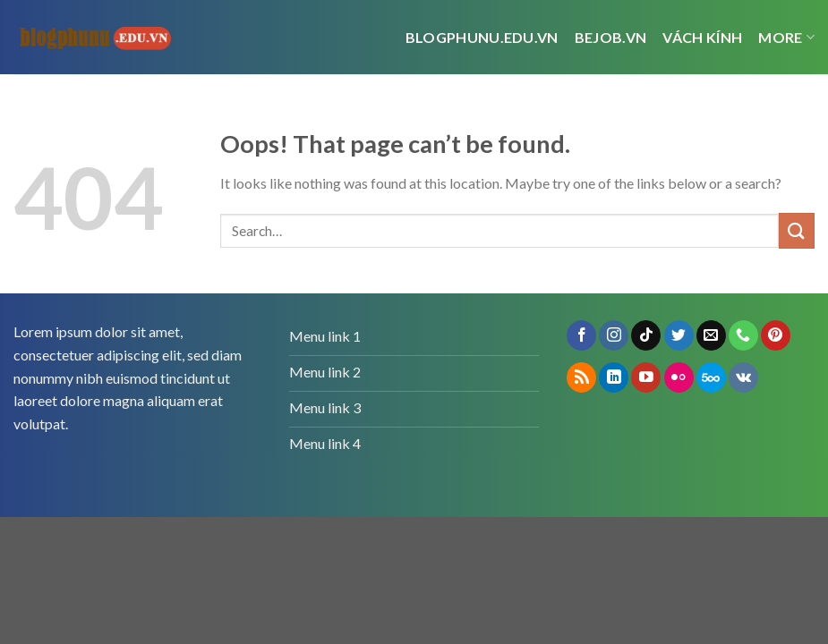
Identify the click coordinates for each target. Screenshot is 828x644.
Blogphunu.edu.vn (482, 37)
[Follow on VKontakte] (743, 377)
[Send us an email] (711, 335)
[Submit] (797, 230)
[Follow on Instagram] (614, 335)
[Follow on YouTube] (646, 377)
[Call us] (743, 335)
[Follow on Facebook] (581, 335)
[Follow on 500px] (711, 377)
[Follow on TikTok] (646, 335)
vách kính (702, 37)
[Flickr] (679, 377)
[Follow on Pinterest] (776, 335)
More (786, 38)
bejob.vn (611, 37)
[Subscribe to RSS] (581, 377)
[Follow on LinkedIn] (614, 377)
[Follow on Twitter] (679, 335)
